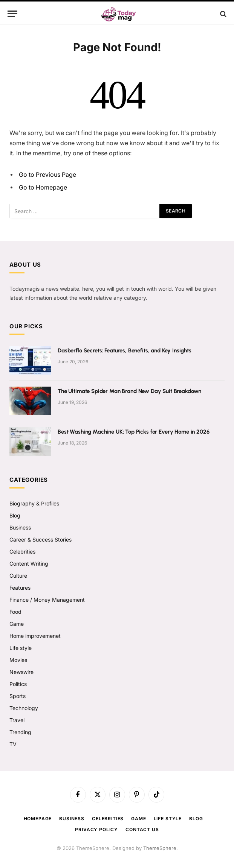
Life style (21, 648)
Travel (17, 720)
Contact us (142, 829)
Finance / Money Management (47, 600)
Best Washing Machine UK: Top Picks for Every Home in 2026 (133, 432)
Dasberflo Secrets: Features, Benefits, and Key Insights (125, 351)
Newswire (21, 672)
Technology (24, 708)
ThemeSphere (160, 848)
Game (17, 624)
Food (15, 612)
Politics (18, 684)
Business (20, 527)
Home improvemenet (35, 636)
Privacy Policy (96, 829)
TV (13, 744)
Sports (18, 696)
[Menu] (12, 14)
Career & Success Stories (41, 539)
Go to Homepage (43, 187)
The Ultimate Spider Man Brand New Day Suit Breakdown (129, 391)
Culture (18, 576)
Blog (15, 515)
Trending (20, 732)
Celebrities (22, 552)
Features (20, 588)
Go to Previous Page (47, 175)
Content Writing (29, 564)
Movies (18, 660)
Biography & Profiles (34, 503)
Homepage (38, 819)
